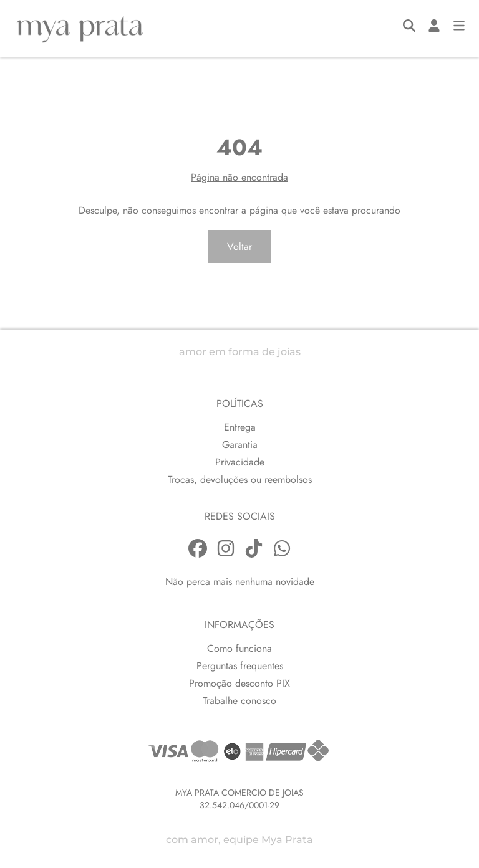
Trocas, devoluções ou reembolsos (240, 479)
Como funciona (239, 648)
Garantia (240, 445)
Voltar (239, 246)
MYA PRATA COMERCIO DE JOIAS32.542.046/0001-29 (239, 799)
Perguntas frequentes (240, 666)
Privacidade (240, 462)
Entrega (240, 427)
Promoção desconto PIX (239, 683)
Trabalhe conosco (239, 701)
